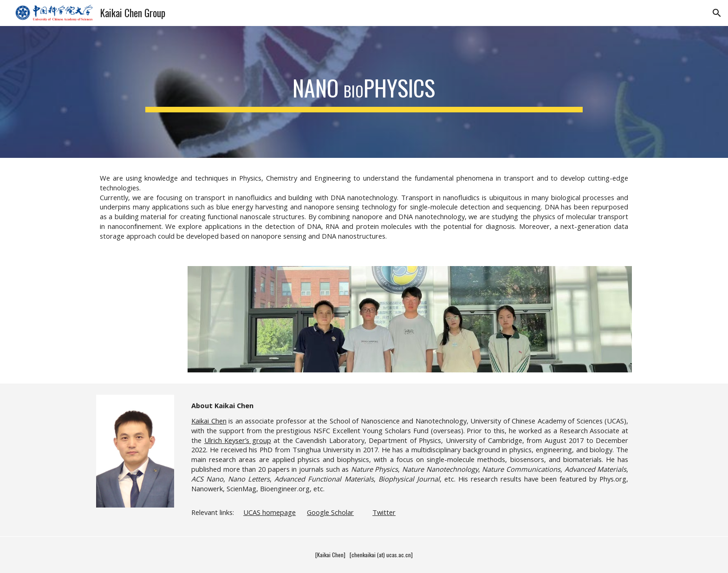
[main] (364, 85)
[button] (717, 13)
